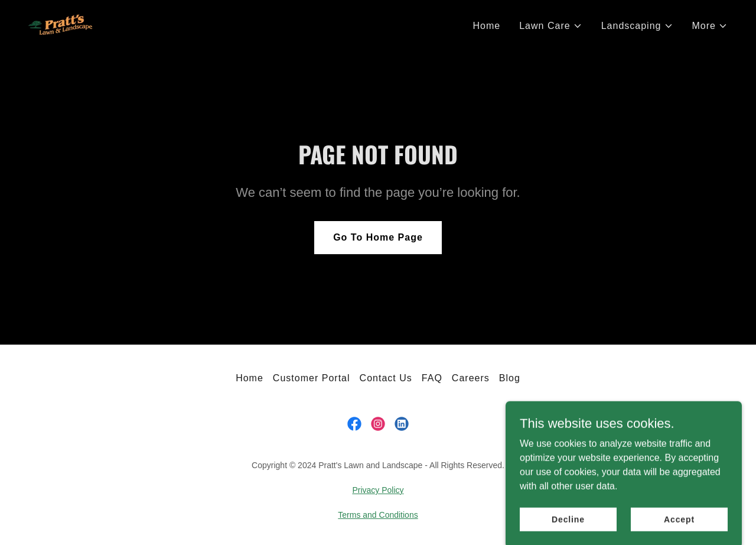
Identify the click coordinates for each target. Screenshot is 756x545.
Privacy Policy (378, 490)
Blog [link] (510, 378)
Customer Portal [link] (312, 378)
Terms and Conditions (378, 515)
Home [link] (486, 26)
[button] (550, 26)
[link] (60, 24)
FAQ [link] (432, 378)
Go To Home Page (378, 237)
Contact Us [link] (386, 378)
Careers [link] (471, 378)
